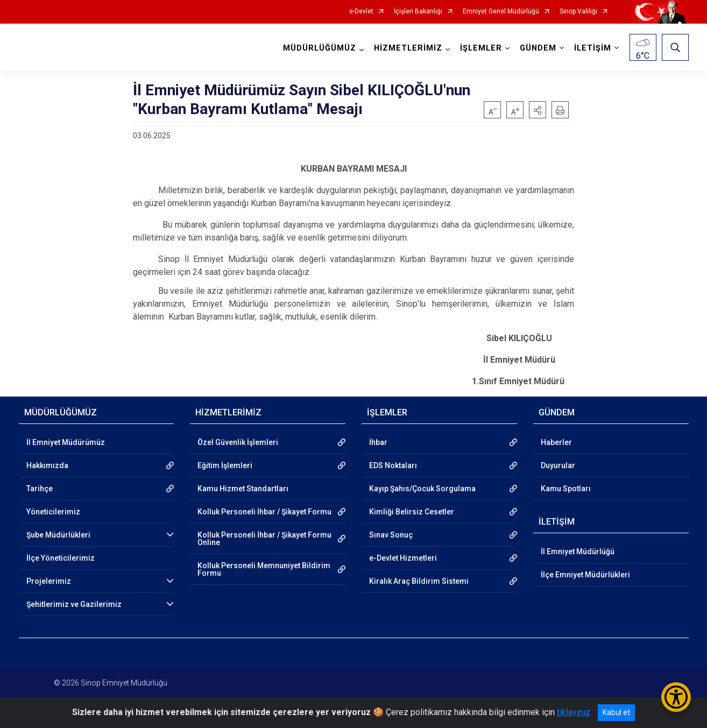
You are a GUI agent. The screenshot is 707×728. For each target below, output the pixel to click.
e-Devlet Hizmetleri (403, 558)
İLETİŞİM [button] (593, 48)
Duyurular (558, 465)
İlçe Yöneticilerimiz (61, 558)
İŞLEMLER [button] (481, 48)
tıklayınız (574, 712)
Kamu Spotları (566, 489)
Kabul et (616, 712)
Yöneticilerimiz (53, 512)
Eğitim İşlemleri (225, 465)
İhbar (378, 442)
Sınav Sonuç (391, 535)
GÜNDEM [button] (538, 48)
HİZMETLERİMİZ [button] (408, 48)
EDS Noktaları (393, 465)
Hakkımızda (47, 465)
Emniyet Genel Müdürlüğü (501, 12)
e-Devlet (361, 12)
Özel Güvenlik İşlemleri (238, 442)
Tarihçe (40, 489)
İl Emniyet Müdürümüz (66, 442)
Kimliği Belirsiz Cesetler (412, 512)
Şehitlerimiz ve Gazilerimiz (74, 604)
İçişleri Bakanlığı (418, 12)
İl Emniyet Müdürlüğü (578, 552)
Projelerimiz (49, 581)
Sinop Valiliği (578, 12)
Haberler (556, 442)
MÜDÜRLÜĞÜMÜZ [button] (320, 48)
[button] (538, 110)
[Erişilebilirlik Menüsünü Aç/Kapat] (676, 697)
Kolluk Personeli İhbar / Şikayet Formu (264, 512)
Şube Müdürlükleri (58, 535)
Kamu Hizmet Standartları (243, 489)
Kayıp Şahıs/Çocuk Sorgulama (422, 489)
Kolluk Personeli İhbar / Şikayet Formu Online (264, 539)
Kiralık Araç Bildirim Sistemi (419, 581)
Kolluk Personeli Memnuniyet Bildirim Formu (264, 569)
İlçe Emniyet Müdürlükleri (585, 575)
